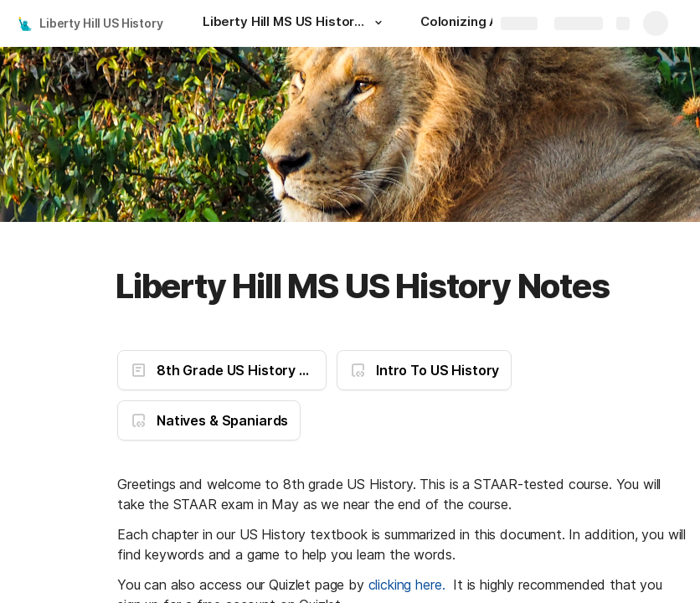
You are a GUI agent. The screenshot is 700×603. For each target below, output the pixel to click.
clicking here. (407, 585)
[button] (378, 23)
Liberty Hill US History (101, 23)
